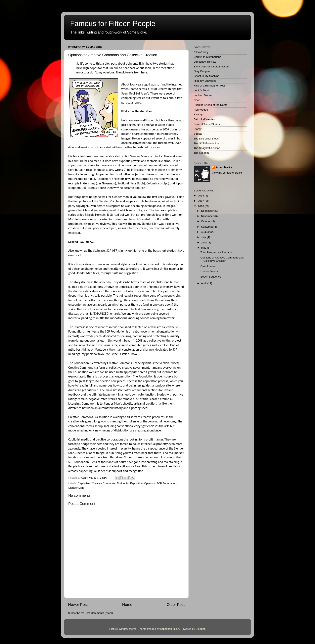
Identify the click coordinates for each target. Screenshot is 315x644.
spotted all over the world (156, 179)
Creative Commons (104, 483)
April (204, 283)
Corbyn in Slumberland (207, 57)
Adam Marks (224, 167)
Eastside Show (128, 354)
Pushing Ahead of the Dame (211, 105)
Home (127, 605)
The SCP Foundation (206, 143)
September (208, 227)
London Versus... (211, 271)
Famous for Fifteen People (113, 24)
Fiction (121, 483)
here (144, 72)
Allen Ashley (201, 52)
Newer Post (78, 605)
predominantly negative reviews (89, 224)
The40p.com (201, 153)
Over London (208, 266)
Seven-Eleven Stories (207, 124)
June (204, 243)
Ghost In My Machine (207, 76)
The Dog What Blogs (206, 139)
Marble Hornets (95, 215)
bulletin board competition (139, 134)
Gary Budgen (202, 71)
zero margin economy (162, 421)
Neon (197, 100)
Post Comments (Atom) (99, 613)
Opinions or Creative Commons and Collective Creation (222, 259)
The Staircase (96, 251)
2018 (201, 196)
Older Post (176, 605)
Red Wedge (201, 110)
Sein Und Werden (204, 119)
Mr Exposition (134, 483)
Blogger (200, 629)
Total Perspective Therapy (216, 252)
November (208, 216)
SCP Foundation (166, 483)
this (149, 363)
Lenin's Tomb (202, 90)
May (204, 248)
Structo (198, 134)
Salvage (199, 114)
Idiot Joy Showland (205, 81)
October (206, 221)
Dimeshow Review (205, 62)
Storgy (198, 129)
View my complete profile (227, 173)
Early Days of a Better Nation (211, 67)
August (206, 232)
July (204, 237)
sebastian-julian (170, 629)
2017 (201, 201)
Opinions (149, 483)
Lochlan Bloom (203, 95)
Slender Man (76, 488)
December (208, 211)
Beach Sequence (211, 277)
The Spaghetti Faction (207, 148)
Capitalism (84, 483)
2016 (201, 206)
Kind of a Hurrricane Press (210, 86)
